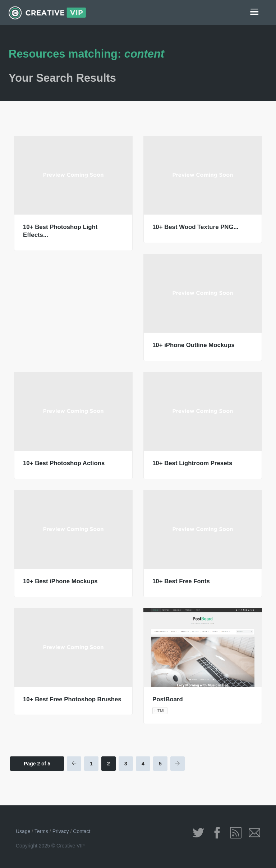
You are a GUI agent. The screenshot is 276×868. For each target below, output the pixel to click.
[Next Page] (178, 764)
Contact (82, 831)
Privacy (61, 831)
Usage (23, 831)
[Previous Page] (74, 764)
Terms (41, 831)
